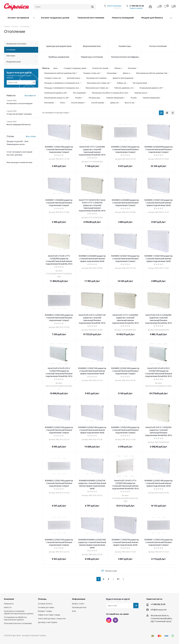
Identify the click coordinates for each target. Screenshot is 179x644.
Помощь (42, 599)
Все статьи (31, 136)
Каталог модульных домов (56, 18)
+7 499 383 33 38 (136, 6)
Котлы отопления (158, 46)
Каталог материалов (19, 18)
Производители (79, 607)
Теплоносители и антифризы (125, 57)
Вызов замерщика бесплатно (19, 124)
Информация (79, 599)
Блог (74, 611)
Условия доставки (46, 607)
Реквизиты (9, 604)
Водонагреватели (92, 46)
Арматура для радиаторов (59, 46)
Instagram (109, 620)
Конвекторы (125, 46)
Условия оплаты (45, 604)
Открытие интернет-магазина (19, 114)
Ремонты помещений (123, 18)
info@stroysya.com (159, 610)
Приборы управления (59, 57)
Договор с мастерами (48, 622)
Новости (8, 607)
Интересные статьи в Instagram (20, 103)
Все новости (30, 96)
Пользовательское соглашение (18, 623)
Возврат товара (45, 611)
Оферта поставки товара (49, 615)
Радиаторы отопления (92, 57)
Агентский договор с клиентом (52, 619)
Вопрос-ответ (78, 604)
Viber (115, 620)
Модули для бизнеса (152, 18)
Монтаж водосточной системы (19, 162)
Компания (9, 599)
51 (118, 579)
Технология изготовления (91, 18)
